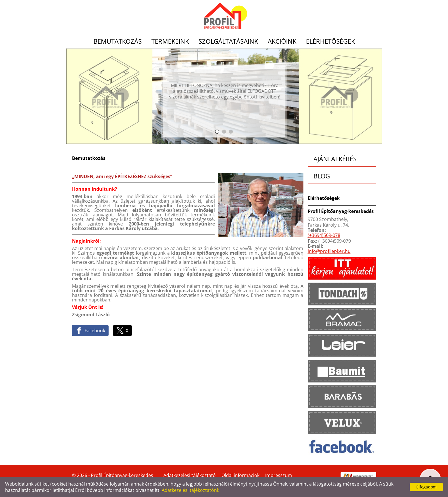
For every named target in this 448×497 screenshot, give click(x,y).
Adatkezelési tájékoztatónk (190, 490)
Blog (322, 176)
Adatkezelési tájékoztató (190, 475)
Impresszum (279, 475)
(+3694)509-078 (324, 235)
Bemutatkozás (118, 41)
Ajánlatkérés (335, 159)
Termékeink (170, 41)
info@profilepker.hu (329, 251)
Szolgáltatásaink (228, 41)
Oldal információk (240, 475)
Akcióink (282, 41)
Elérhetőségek (330, 41)
